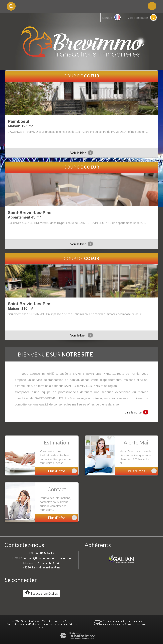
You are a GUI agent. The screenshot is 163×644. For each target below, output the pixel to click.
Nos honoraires (45, 624)
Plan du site (12, 624)
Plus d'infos (62, 471)
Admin (64, 624)
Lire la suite (136, 412)
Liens (56, 624)
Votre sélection (138, 18)
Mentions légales (28, 624)
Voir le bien (82, 153)
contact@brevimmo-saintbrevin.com (47, 558)
